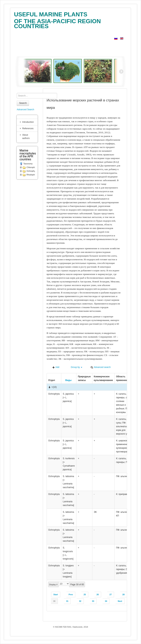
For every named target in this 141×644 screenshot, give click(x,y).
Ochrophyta (32, 171)
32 (80, 601)
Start (56, 594)
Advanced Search (25, 110)
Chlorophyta (32, 167)
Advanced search (101, 367)
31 (67, 601)
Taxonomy (28, 164)
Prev (71, 594)
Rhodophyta (32, 175)
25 (85, 594)
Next (120, 601)
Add (56, 367)
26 (98, 594)
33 (93, 601)
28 (124, 594)
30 (54, 601)
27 (111, 594)
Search (23, 103)
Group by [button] (75, 367)
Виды (67, 380)
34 (106, 601)
